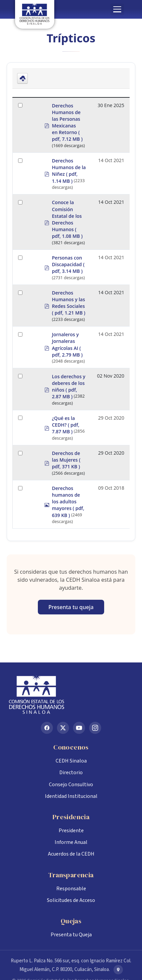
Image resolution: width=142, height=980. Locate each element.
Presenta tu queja (71, 607)
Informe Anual (71, 842)
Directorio (71, 773)
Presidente (71, 831)
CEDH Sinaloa (71, 761)
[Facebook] (47, 728)
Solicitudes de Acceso (71, 900)
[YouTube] (79, 728)
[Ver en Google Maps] (118, 970)
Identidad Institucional (71, 796)
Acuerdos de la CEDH (71, 854)
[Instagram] (95, 728)
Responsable (71, 889)
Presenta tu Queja (71, 935)
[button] (117, 9)
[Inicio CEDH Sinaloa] (71, 695)
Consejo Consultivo (71, 785)
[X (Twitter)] (63, 728)
